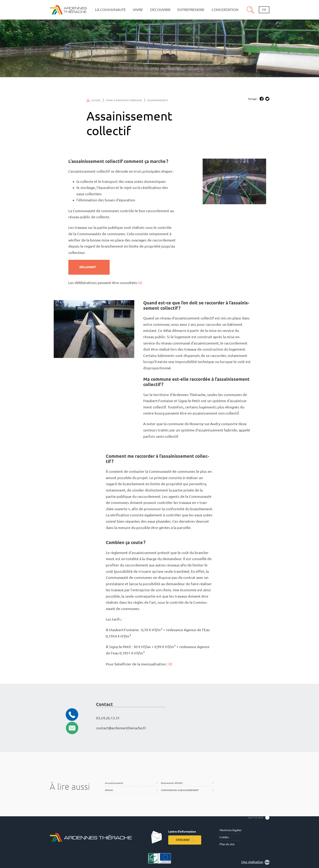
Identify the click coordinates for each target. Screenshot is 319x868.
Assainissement (114, 783)
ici (140, 283)
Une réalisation (255, 862)
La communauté (110, 10)
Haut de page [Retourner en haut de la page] (255, 818)
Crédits (224, 837)
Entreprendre (191, 10)
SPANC (109, 790)
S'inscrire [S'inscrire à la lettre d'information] (183, 840)
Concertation (225, 10)
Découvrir (160, 10)
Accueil (95, 100)
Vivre (138, 10)
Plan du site (227, 844)
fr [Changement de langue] (264, 10)
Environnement (158, 100)
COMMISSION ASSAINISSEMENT (180, 790)
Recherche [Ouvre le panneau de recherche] (250, 10)
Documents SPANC (172, 783)
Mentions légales (231, 830)
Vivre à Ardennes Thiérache (126, 100)
